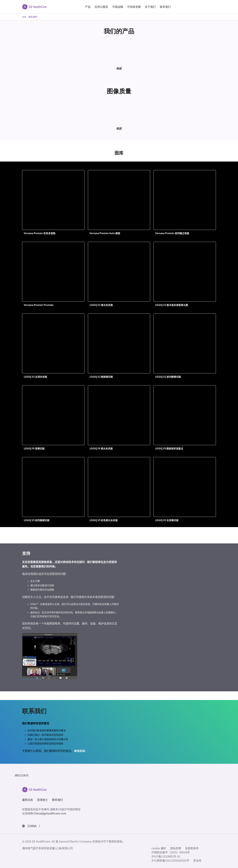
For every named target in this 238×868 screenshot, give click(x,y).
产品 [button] (88, 7)
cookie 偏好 (159, 848)
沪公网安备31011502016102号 (170, 861)
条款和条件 (192, 848)
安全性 (197, 861)
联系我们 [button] (165, 7)
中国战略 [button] (118, 7)
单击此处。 (81, 751)
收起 (119, 68)
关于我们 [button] (150, 7)
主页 (24, 17)
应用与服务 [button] (101, 7)
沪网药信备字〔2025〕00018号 (171, 852)
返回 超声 (33, 17)
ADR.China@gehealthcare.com (47, 813)
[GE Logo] (34, 6)
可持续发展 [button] (134, 7)
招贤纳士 (42, 800)
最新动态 (28, 800)
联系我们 (57, 800)
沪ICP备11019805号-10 (166, 856)
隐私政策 (176, 848)
